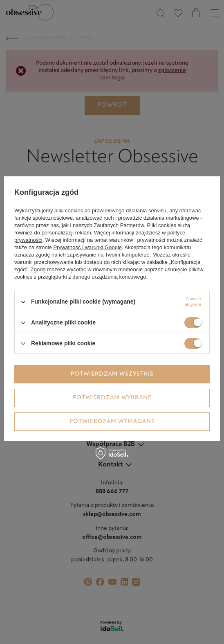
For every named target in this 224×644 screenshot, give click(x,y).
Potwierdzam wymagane (112, 422)
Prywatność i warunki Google (87, 247)
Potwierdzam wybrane (112, 398)
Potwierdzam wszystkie (112, 374)
